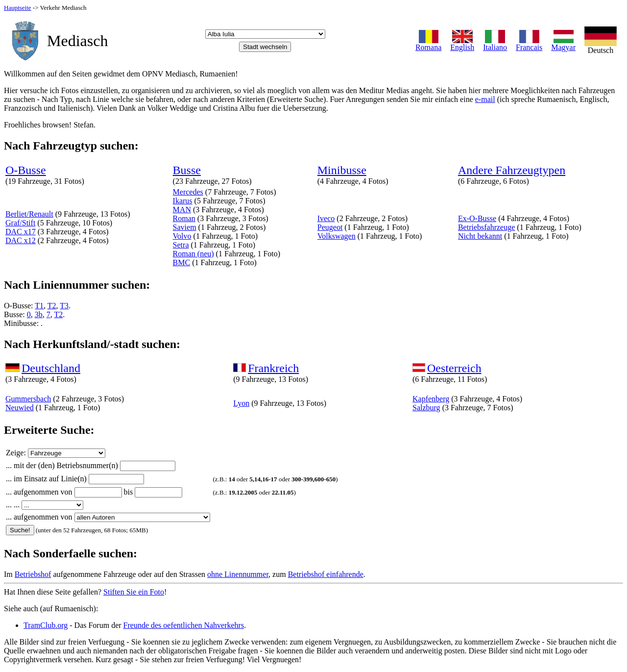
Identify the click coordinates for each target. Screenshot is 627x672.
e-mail (485, 99)
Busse (187, 170)
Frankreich (273, 368)
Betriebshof (33, 574)
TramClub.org (46, 625)
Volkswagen (337, 236)
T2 (52, 306)
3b (39, 314)
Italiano (495, 44)
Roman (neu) (193, 254)
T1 (39, 306)
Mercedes (188, 192)
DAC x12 (21, 240)
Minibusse (342, 170)
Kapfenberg (431, 399)
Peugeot (330, 227)
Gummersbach (28, 399)
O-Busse (26, 170)
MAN (182, 210)
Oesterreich (454, 368)
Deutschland (51, 368)
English (462, 44)
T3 (64, 306)
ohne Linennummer (238, 574)
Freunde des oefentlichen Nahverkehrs (184, 625)
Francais (529, 44)
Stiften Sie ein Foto (134, 592)
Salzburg (426, 408)
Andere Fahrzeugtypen (512, 170)
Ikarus (183, 201)
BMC (182, 262)
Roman (184, 218)
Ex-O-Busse (477, 218)
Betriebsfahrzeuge (486, 227)
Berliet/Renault (29, 214)
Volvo (182, 236)
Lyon (241, 403)
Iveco (326, 218)
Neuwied (20, 408)
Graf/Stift (20, 223)
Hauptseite (18, 8)
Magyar (563, 44)
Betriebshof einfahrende (326, 574)
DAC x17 (21, 232)
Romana (428, 44)
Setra (181, 245)
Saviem (185, 227)
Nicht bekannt (480, 236)
